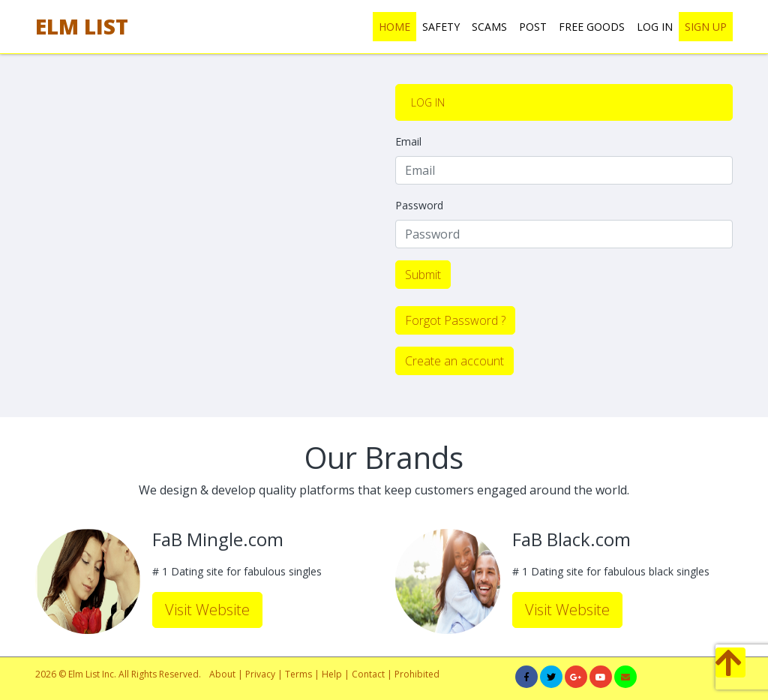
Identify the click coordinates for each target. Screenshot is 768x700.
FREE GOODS (592, 27)
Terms (300, 674)
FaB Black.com (571, 540)
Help (332, 674)
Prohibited (417, 674)
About (222, 674)
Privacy (260, 674)
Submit (423, 275)
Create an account (454, 361)
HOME (394, 27)
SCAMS (489, 27)
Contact (368, 674)
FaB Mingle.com (218, 540)
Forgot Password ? (455, 320)
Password (419, 205)
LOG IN (655, 27)
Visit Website (207, 610)
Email (408, 141)
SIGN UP (706, 27)
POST (533, 27)
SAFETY (441, 27)
